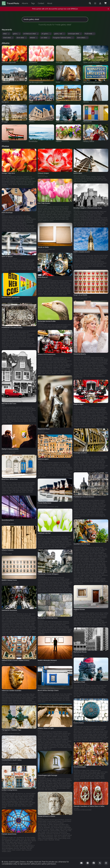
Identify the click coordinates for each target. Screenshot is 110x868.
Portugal (40, 692)
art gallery (46, 34)
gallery (16, 34)
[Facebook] (94, 863)
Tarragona (5, 732)
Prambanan (5, 329)
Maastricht (41, 431)
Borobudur (41, 620)
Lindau (4, 792)
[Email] (81, 863)
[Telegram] (88, 863)
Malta (4, 481)
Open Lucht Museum (80, 175)
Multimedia (90, 34)
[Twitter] (100, 863)
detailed (33, 38)
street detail (8, 38)
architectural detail (31, 34)
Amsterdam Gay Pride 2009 (82, 356)
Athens (4, 552)
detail (6, 34)
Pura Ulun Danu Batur (81, 546)
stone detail (21, 38)
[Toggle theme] (95, 3)
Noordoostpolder (7, 175)
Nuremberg (5, 522)
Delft (3, 214)
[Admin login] (100, 3)
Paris (3, 836)
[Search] (90, 3)
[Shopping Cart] (105, 3)
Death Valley (6, 762)
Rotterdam (41, 323)
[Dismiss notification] (108, 9)
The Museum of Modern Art (46, 249)
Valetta (40, 461)
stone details (82, 38)
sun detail (45, 38)
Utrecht (40, 535)
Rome (3, 662)
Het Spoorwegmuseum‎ (45, 279)
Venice (76, 769)
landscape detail (75, 34)
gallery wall (59, 34)
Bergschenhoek (43, 505)
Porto (75, 725)
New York (76, 210)
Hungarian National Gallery (63, 38)
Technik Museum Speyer (9, 259)
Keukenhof (41, 175)
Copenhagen (42, 777)
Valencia (4, 693)
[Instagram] (106, 863)
